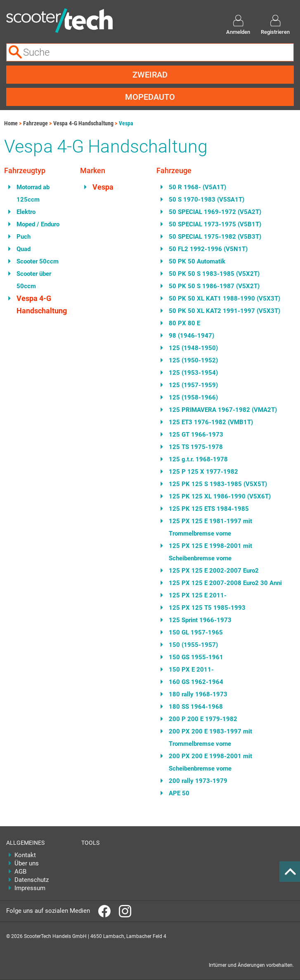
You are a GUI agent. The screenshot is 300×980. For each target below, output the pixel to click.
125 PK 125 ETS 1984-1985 (209, 509)
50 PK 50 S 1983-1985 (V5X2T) (214, 274)
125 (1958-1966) (193, 397)
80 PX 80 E (184, 323)
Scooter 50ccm (38, 261)
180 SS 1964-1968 (196, 707)
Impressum (30, 888)
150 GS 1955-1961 (196, 657)
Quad (24, 249)
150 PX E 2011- (191, 670)
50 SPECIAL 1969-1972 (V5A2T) (215, 212)
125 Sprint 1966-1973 (200, 620)
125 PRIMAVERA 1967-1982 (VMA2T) (223, 410)
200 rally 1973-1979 (198, 781)
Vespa (126, 123)
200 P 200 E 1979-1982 (203, 719)
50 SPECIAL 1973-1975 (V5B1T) (215, 224)
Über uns (27, 863)
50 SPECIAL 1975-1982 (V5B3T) (215, 237)
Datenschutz (32, 880)
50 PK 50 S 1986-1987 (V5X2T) (214, 286)
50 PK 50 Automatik (197, 261)
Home (11, 123)
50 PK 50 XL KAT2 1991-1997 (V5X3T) (224, 311)
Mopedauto (150, 97)
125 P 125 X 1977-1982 (203, 472)
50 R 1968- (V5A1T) (197, 187)
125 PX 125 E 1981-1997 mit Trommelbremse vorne (210, 527)
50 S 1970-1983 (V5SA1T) (207, 200)
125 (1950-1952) (193, 360)
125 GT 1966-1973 (196, 435)
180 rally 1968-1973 (198, 694)
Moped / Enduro (38, 224)
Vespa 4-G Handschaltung (83, 123)
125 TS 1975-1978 (196, 447)
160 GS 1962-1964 (196, 682)
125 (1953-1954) (193, 373)
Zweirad (150, 75)
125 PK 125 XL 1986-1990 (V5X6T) (220, 496)
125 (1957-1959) (193, 385)
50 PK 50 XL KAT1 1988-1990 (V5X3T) (224, 298)
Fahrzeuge (35, 123)
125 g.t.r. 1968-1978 (198, 459)
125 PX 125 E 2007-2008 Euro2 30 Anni (225, 583)
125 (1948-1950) (193, 348)
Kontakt (25, 855)
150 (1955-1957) (193, 645)
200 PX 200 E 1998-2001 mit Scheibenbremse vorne (210, 762)
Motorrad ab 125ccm (33, 193)
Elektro (26, 212)
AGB (20, 872)
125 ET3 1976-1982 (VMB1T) (211, 422)
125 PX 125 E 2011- (198, 595)
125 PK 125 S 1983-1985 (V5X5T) (218, 484)
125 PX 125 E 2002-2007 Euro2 (214, 571)
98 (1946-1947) (191, 336)
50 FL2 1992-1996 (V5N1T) (208, 249)
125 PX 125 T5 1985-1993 (207, 608)
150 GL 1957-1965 (196, 632)
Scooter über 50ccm (34, 280)
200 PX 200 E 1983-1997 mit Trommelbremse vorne (210, 738)
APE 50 (179, 793)
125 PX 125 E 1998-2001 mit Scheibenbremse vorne (210, 552)
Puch (24, 237)
